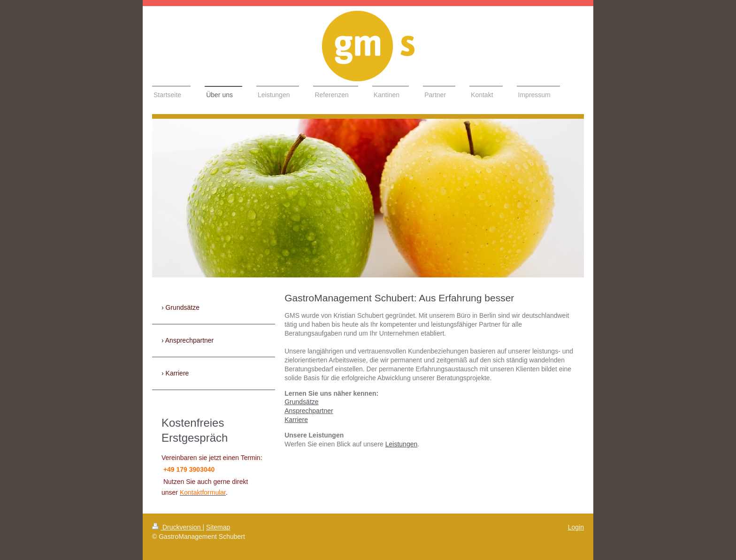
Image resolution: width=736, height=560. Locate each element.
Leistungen (402, 444)
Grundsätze (301, 402)
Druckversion (177, 527)
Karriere (296, 420)
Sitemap (218, 527)
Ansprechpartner (309, 411)
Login (576, 527)
